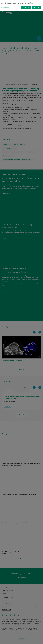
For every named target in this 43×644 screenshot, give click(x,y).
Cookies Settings (5, 8)
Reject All (36, 8)
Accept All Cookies (26, 8)
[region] (21, 5)
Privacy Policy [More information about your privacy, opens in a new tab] (5, 5)
